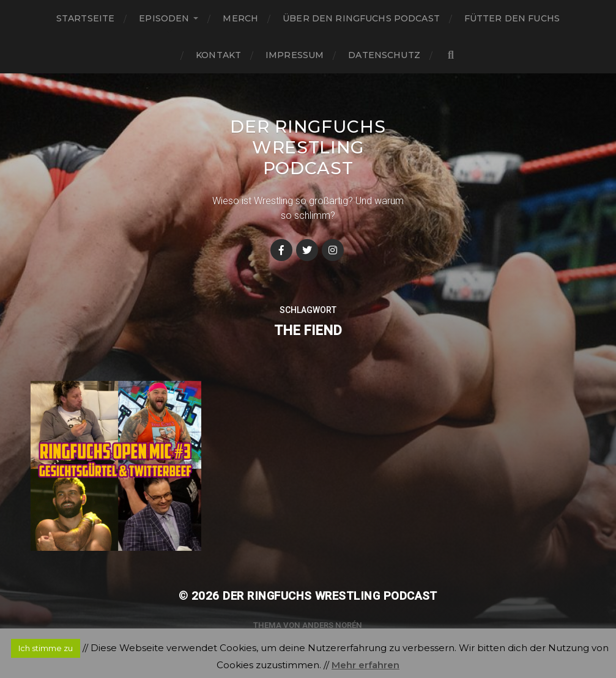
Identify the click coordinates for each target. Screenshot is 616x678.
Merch (240, 18)
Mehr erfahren (366, 665)
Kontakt (218, 55)
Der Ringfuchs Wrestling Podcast (308, 147)
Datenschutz (384, 55)
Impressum (295, 55)
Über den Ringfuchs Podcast (361, 18)
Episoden (164, 18)
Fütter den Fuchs (512, 18)
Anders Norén (332, 625)
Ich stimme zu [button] (46, 648)
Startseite (85, 18)
